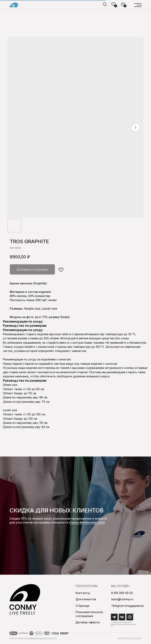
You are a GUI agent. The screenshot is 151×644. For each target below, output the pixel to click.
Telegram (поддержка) (127, 606)
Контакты (83, 593)
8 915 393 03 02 (122, 593)
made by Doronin (130, 638)
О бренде (83, 606)
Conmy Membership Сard (87, 522)
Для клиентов (86, 599)
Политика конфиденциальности (33, 638)
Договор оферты (88, 622)
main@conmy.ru (122, 599)
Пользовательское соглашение (89, 614)
